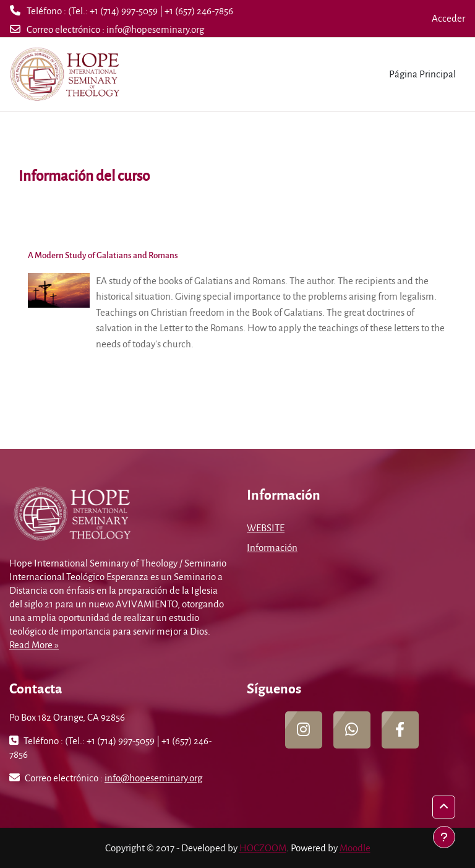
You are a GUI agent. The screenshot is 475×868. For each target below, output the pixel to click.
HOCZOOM (263, 848)
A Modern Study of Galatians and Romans (103, 255)
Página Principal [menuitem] (422, 74)
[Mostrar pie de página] (444, 837)
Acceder (448, 18)
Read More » (34, 644)
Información (272, 547)
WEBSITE (266, 527)
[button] (444, 807)
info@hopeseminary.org (155, 29)
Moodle (355, 848)
